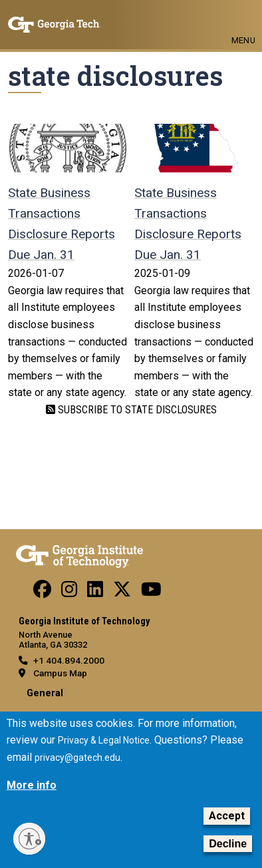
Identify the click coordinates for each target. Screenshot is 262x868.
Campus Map (60, 673)
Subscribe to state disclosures (136, 410)
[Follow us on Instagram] (69, 592)
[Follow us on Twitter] (122, 592)
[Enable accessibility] (29, 839)
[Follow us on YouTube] (151, 592)
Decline (228, 844)
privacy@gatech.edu (77, 758)
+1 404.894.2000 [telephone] (69, 660)
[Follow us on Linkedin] (95, 592)
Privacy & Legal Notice (104, 740)
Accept (227, 816)
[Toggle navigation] (243, 19)
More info (32, 785)
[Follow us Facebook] (42, 592)
